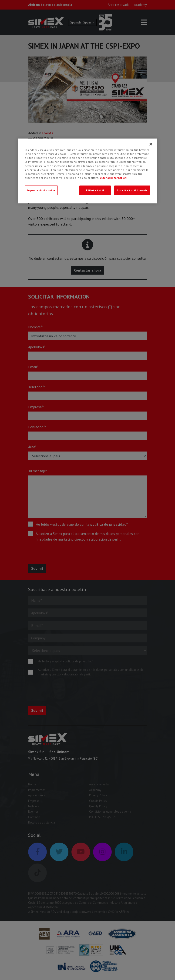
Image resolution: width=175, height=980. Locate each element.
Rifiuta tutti (95, 190)
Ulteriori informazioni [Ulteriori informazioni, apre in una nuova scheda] (113, 178)
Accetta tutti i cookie (132, 190)
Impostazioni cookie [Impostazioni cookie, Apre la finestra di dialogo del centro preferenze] (41, 190)
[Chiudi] (151, 144)
